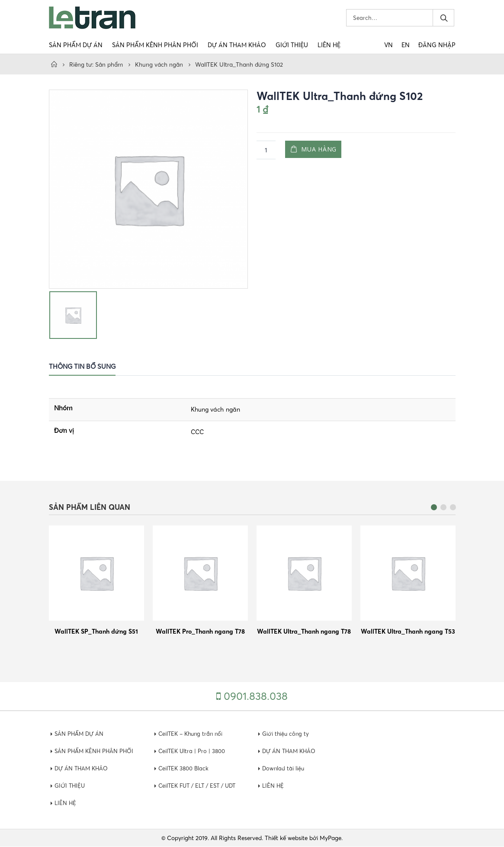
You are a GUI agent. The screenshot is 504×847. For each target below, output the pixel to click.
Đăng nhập (437, 45)
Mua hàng (321, 150)
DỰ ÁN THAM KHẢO (237, 45)
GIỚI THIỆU (292, 45)
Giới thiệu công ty (286, 734)
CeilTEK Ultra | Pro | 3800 (193, 751)
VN (388, 45)
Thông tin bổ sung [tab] (82, 366)
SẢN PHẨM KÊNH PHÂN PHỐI (155, 45)
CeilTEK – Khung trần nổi (193, 734)
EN (406, 45)
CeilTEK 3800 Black (185, 769)
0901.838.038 (256, 697)
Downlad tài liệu (284, 769)
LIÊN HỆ (329, 45)
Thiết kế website (286, 838)
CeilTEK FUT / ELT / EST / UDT (200, 786)
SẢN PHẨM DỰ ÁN (76, 45)
